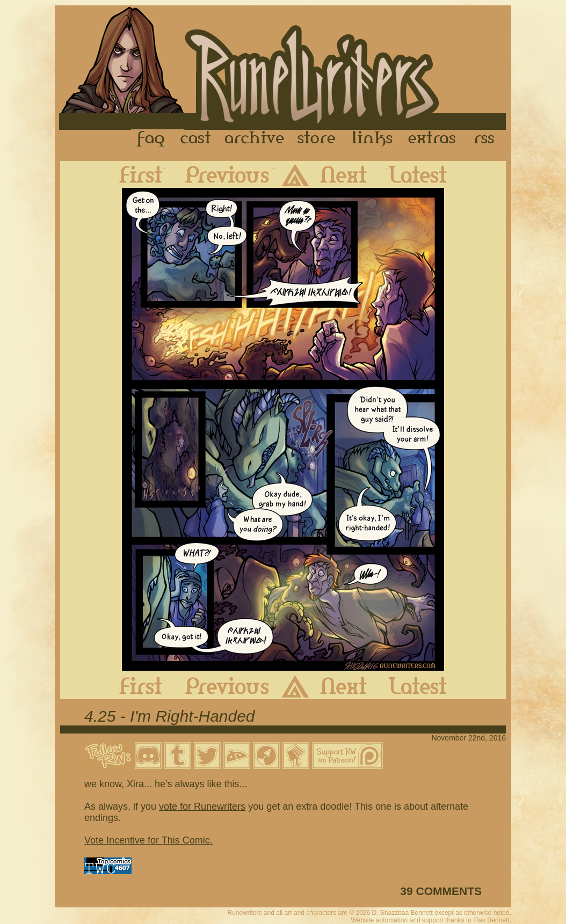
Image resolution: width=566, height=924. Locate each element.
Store (316, 139)
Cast (196, 139)
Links (372, 139)
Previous (219, 174)
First (132, 174)
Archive (255, 139)
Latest (427, 174)
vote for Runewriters (202, 806)
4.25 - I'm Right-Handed (170, 716)
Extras (434, 139)
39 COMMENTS (441, 891)
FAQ (151, 139)
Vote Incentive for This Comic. (148, 840)
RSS (487, 139)
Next (352, 174)
